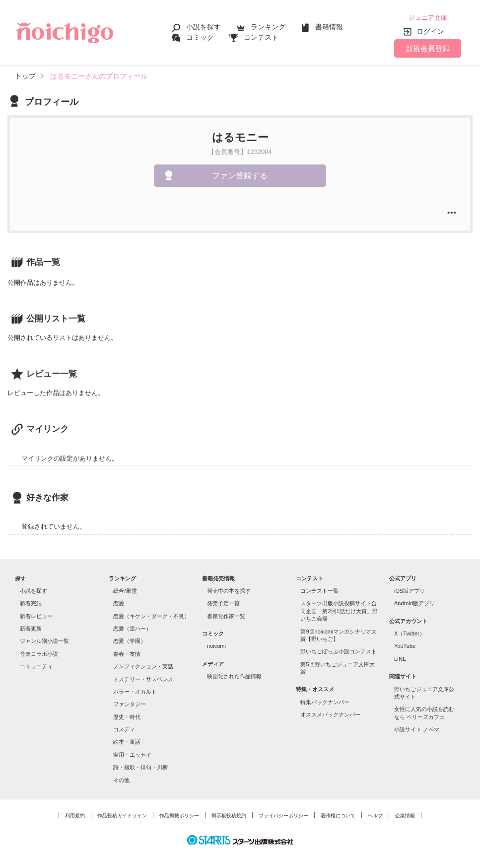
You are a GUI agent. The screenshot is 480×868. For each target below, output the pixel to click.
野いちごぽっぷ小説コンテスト (339, 649)
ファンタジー (130, 702)
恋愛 (119, 601)
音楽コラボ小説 (39, 651)
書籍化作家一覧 (226, 614)
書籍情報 (329, 26)
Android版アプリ (414, 601)
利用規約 (75, 813)
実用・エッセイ (132, 752)
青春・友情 (127, 651)
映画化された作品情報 (234, 674)
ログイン (430, 29)
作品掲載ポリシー (179, 813)
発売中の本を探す (229, 588)
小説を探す (204, 26)
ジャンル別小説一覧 (44, 639)
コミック (200, 36)
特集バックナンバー (325, 700)
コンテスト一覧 (319, 588)
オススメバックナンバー (330, 712)
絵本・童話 (127, 740)
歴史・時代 (127, 714)
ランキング (268, 26)
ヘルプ (375, 813)
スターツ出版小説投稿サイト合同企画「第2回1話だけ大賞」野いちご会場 (339, 609)
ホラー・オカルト (135, 689)
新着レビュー (36, 614)
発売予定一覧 (223, 601)
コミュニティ (36, 664)
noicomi (216, 644)
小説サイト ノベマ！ (419, 727)
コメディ (124, 727)
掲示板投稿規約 (229, 813)
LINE (400, 656)
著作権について (338, 813)
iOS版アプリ (410, 588)
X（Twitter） (410, 631)
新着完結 (31, 601)
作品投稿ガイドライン (122, 813)
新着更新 (31, 626)
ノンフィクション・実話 (143, 664)
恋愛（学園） (130, 639)
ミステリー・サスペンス (143, 677)
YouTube (405, 644)
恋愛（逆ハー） (132, 626)
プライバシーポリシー (283, 813)
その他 (121, 778)
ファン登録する (240, 173)
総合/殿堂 (125, 588)
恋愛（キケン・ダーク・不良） (151, 614)
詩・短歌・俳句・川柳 (140, 765)
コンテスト (261, 36)
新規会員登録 (428, 46)
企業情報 (405, 813)
